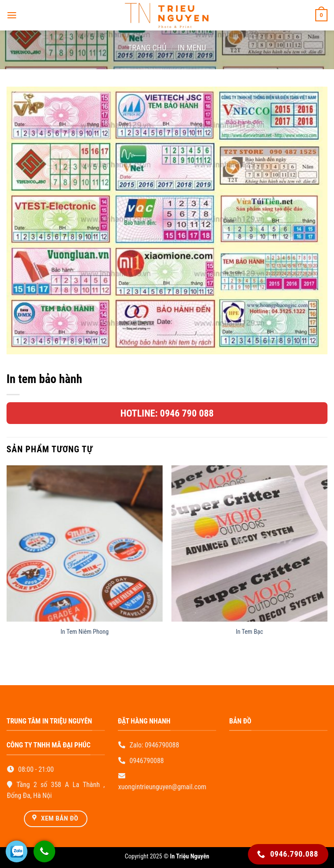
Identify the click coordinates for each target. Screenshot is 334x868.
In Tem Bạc (249, 632)
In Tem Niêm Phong (85, 632)
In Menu (192, 48)
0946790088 (162, 745)
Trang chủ (147, 48)
